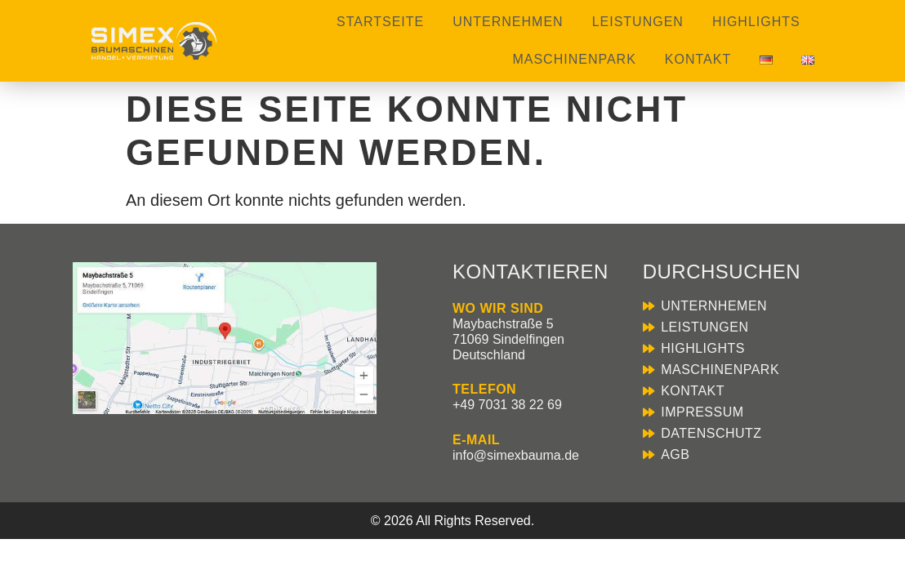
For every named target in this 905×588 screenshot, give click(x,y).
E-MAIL (476, 440)
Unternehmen (508, 22)
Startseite (380, 22)
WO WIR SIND (498, 308)
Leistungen (638, 22)
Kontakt (698, 59)
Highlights (756, 22)
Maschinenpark (574, 59)
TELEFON (484, 389)
